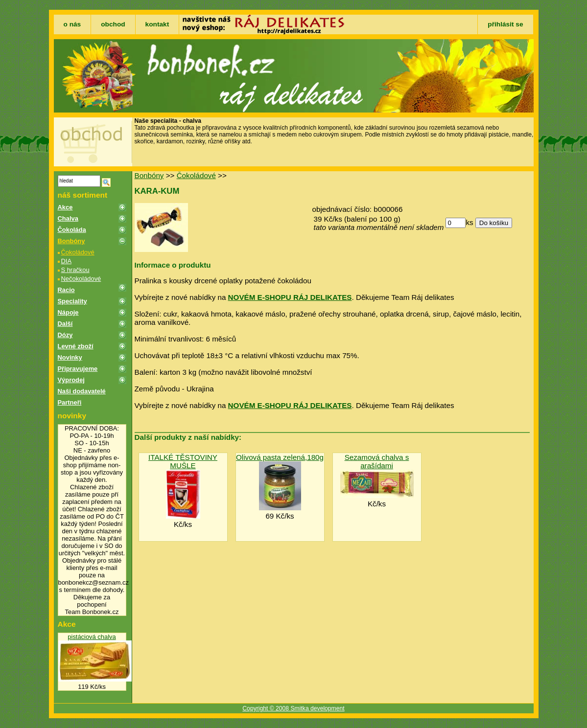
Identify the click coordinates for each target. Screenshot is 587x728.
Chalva (68, 218)
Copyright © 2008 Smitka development (293, 708)
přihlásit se (505, 24)
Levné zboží (76, 346)
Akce (65, 207)
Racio (66, 290)
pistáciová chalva (92, 637)
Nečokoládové (81, 279)
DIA (67, 261)
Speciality (72, 301)
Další (65, 324)
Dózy (65, 335)
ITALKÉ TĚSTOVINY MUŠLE (183, 461)
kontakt (157, 24)
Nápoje (68, 312)
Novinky (70, 357)
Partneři (70, 402)
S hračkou (75, 270)
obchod (113, 24)
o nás (72, 24)
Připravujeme (78, 369)
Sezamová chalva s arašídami (377, 461)
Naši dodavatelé (82, 391)
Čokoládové (78, 252)
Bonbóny (71, 241)
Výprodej (71, 380)
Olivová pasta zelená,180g (280, 457)
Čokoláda (72, 230)
